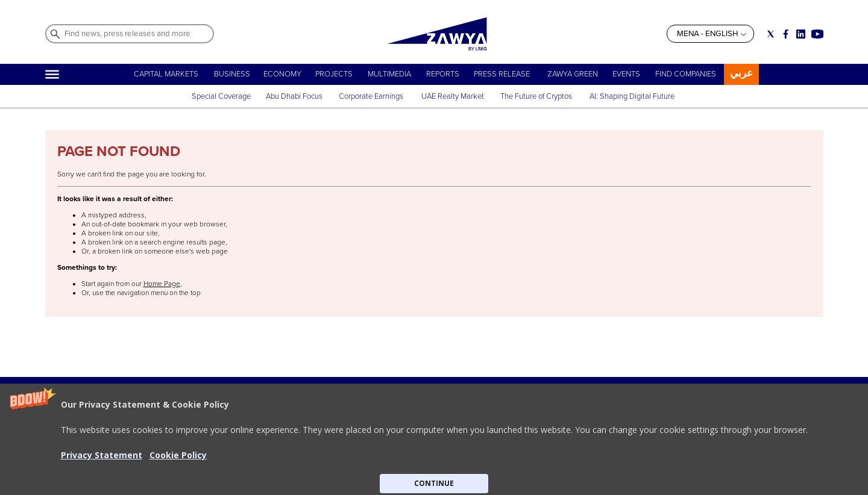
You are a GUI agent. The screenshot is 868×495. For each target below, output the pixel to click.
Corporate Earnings (372, 96)
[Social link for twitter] (771, 34)
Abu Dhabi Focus (294, 96)
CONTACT (195, 462)
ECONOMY (282, 74)
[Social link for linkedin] (801, 34)
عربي (741, 73)
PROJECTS (334, 74)
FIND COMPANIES (686, 74)
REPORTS (443, 74)
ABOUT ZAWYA (204, 450)
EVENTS (626, 74)
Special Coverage (221, 96)
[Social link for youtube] (817, 34)
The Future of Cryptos (536, 96)
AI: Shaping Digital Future (632, 96)
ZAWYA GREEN (573, 74)
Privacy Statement (407, 450)
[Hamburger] (52, 74)
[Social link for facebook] (786, 34)
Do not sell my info (409, 462)
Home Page (162, 284)
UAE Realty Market (453, 96)
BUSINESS (232, 74)
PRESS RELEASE (503, 74)
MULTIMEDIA (389, 74)
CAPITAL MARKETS (166, 74)
